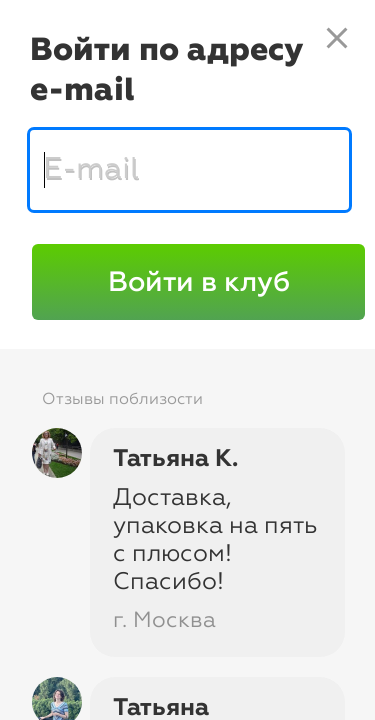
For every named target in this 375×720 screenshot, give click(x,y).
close (337, 38)
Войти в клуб (199, 282)
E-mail (91, 168)
